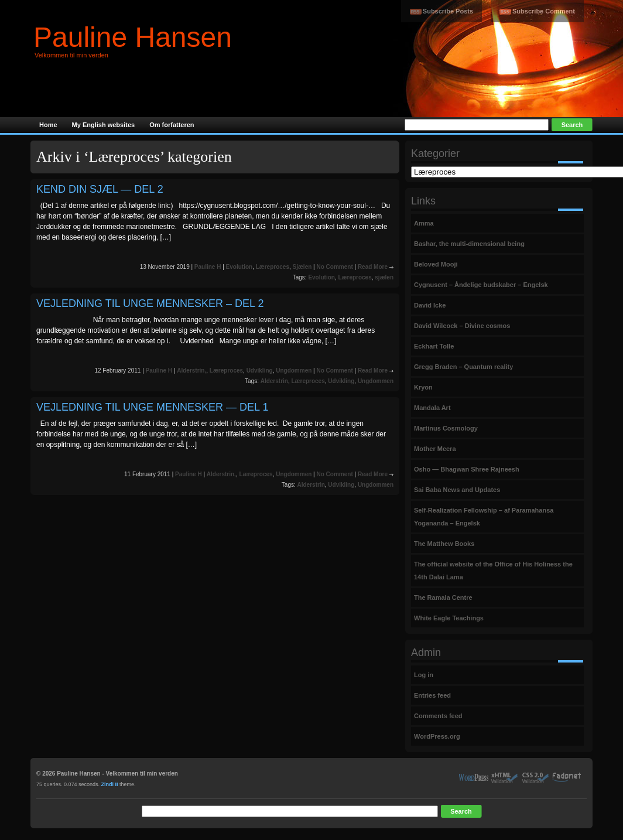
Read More (373, 267)
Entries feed (432, 695)
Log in (424, 675)
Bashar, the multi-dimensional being (469, 244)
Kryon (423, 387)
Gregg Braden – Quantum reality (463, 367)
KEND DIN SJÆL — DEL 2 (100, 189)
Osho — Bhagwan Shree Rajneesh (467, 469)
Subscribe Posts (448, 11)
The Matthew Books (444, 544)
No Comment (334, 267)
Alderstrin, (191, 371)
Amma (424, 223)
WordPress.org (437, 736)
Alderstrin (274, 381)
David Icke (430, 305)
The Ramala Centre (443, 597)
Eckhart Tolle (434, 346)
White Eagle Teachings (449, 618)
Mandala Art (432, 408)
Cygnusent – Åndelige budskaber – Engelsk (481, 285)
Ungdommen (294, 371)
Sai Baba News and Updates (457, 490)
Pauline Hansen (133, 37)
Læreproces (273, 267)
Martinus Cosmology (446, 428)
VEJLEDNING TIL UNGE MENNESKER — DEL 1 (152, 407)
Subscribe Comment (544, 11)
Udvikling (260, 371)
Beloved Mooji (436, 264)
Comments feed (438, 716)
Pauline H (208, 267)
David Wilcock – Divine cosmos (462, 326)
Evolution (239, 267)
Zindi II (110, 784)
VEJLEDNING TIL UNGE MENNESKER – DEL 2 (150, 303)
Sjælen (302, 267)
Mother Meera (435, 449)
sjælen (384, 277)
